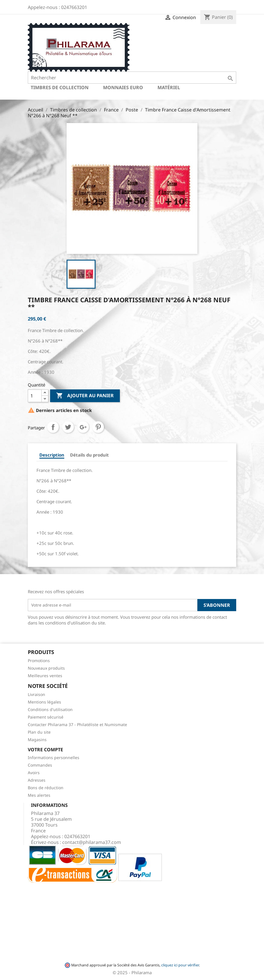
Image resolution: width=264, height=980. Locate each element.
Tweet (68, 427)
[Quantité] (35, 396)
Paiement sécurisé (46, 717)
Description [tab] (52, 455)
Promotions (39, 661)
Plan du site (39, 732)
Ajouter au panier (85, 396)
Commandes (40, 765)
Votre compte (45, 750)
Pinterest (98, 427)
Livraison (36, 694)
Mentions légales (44, 702)
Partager (53, 427)
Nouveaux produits (46, 668)
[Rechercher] (132, 78)
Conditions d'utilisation (50, 709)
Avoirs (34, 773)
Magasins (37, 740)
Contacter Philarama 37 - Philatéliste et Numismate (77, 725)
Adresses (37, 780)
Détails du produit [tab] (89, 455)
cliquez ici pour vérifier (180, 965)
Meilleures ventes (45, 676)
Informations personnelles (54, 758)
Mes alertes (39, 795)
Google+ (83, 427)
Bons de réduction (46, 788)
